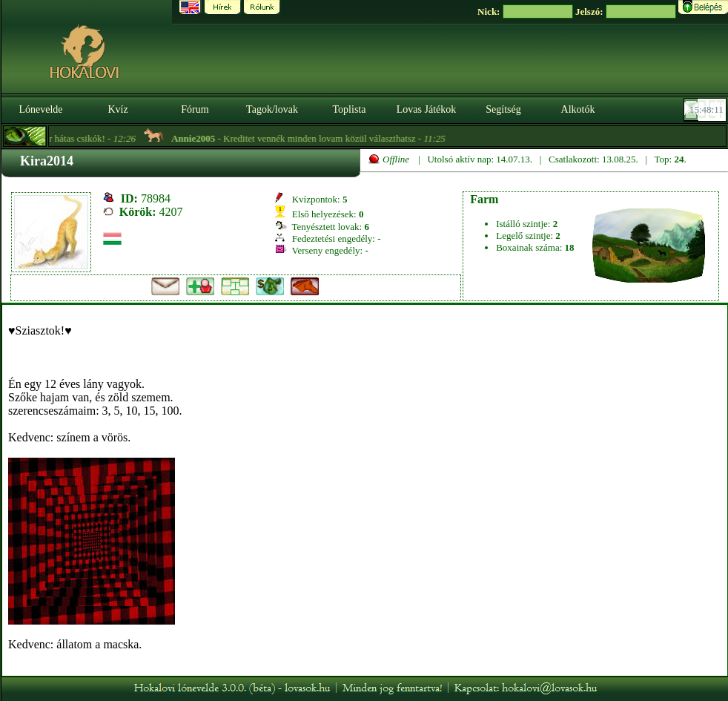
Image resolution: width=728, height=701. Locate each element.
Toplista (350, 109)
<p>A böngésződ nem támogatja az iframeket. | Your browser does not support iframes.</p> (365, 490)
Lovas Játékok (426, 109)
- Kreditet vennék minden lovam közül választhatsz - (318, 138)
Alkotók (578, 109)
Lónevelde (40, 109)
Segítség (503, 109)
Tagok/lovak (272, 109)
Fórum (195, 109)
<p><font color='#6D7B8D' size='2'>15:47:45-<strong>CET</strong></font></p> (707, 110)
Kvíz (118, 109)
